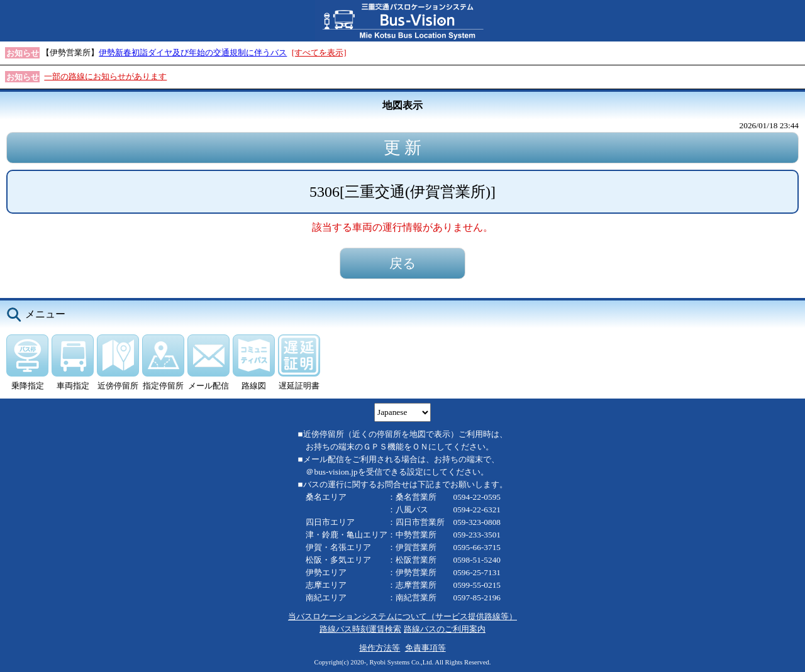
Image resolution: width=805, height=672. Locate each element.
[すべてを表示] (319, 52)
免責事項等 (425, 648)
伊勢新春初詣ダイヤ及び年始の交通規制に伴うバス (193, 52)
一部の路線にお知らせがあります (105, 76)
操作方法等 (380, 648)
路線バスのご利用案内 (445, 629)
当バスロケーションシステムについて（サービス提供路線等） (402, 616)
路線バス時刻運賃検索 (360, 629)
